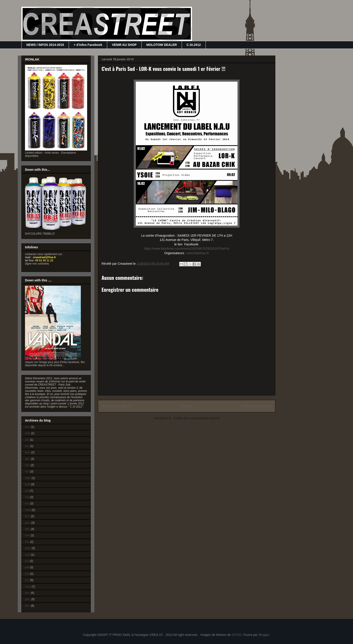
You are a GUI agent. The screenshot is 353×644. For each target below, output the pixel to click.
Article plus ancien (256, 406)
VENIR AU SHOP (124, 45)
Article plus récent (117, 406)
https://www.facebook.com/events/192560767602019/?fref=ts (187, 249)
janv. (28, 452)
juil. (27, 440)
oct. (27, 471)
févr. (28, 427)
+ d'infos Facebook (88, 45)
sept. (28, 478)
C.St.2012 (194, 45)
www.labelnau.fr (198, 253)
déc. (28, 459)
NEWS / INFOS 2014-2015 (45, 45)
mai (27, 497)
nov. (27, 465)
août (28, 433)
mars (28, 510)
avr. (27, 446)
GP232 (237, 635)
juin (27, 567)
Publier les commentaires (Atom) (196, 418)
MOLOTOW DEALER (162, 45)
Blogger (264, 635)
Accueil (186, 406)
